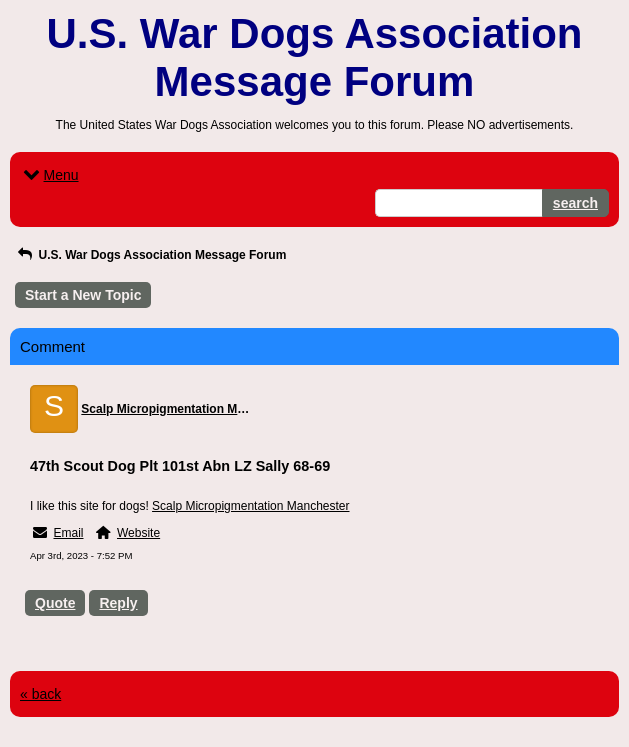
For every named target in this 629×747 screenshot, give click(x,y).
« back (40, 694)
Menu (49, 175)
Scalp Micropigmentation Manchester (250, 506)
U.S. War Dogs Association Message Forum (150, 255)
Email (68, 533)
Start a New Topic (83, 295)
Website (138, 533)
